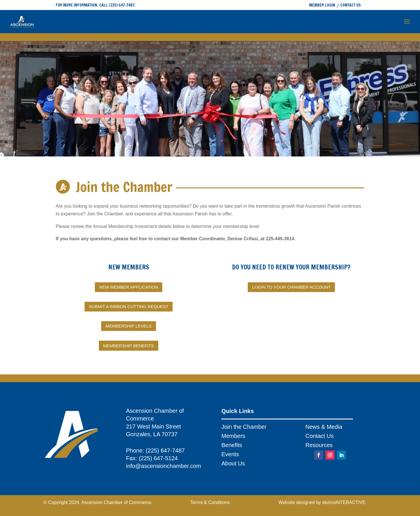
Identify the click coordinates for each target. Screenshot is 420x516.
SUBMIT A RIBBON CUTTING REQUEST (129, 306)
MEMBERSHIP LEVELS (128, 326)
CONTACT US (351, 6)
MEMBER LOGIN (322, 6)
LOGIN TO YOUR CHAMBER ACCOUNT (291, 287)
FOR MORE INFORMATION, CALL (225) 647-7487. (96, 5)
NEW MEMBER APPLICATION (129, 287)
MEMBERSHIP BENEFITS (129, 346)
